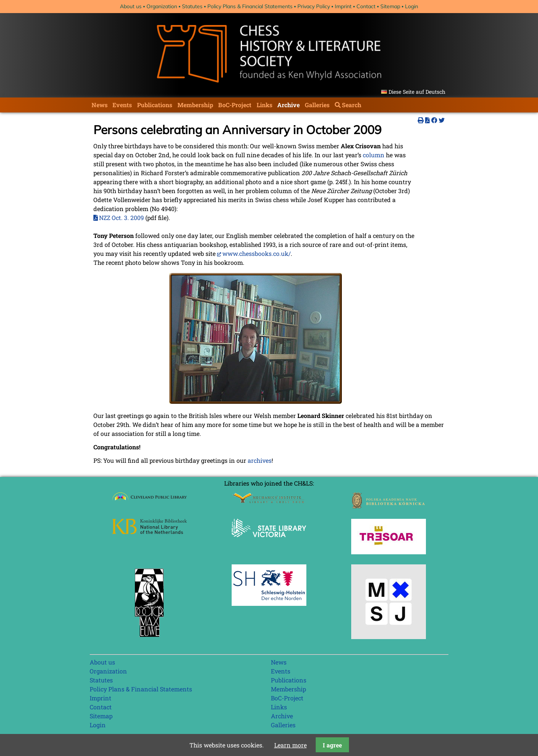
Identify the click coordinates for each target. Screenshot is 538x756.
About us (131, 6)
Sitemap (390, 6)
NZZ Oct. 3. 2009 (121, 218)
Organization (162, 6)
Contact (366, 6)
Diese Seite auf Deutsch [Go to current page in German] (417, 92)
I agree (332, 745)
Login (412, 6)
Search (352, 105)
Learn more (290, 745)
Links (265, 105)
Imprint (343, 6)
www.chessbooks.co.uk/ (256, 253)
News (100, 105)
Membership (195, 105)
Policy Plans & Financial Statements (250, 6)
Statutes (192, 6)
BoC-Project (235, 105)
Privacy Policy (314, 6)
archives (260, 460)
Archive (288, 105)
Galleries (317, 105)
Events (122, 105)
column (374, 155)
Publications (155, 105)
